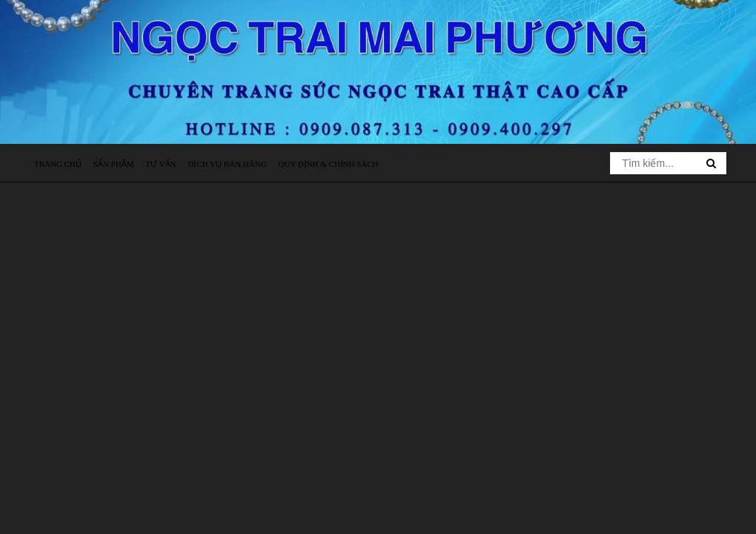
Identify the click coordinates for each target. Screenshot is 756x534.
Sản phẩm (114, 164)
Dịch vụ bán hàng (227, 164)
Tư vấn (160, 164)
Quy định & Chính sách (329, 164)
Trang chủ (58, 164)
